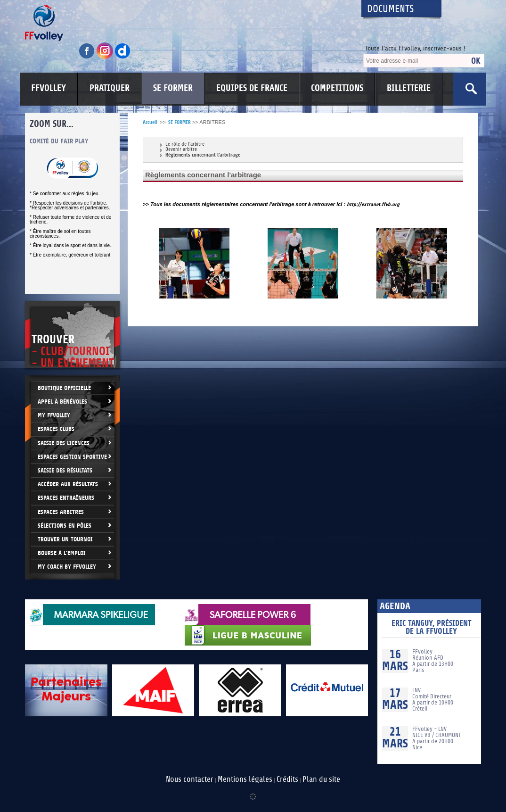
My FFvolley (54, 415)
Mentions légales (245, 779)
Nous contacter (190, 779)
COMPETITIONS (337, 88)
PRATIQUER (110, 88)
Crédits (287, 779)
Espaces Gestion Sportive (72, 457)
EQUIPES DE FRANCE (252, 88)
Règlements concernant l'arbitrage (203, 155)
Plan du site (321, 779)
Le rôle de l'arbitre (185, 145)
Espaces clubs (56, 429)
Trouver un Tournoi (65, 539)
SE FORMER (173, 88)
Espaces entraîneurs (66, 498)
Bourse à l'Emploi (62, 553)
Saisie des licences (64, 443)
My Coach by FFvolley (67, 567)
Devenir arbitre (181, 150)
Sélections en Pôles (65, 526)
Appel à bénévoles (62, 402)
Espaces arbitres (61, 512)
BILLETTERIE (409, 88)
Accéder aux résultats (68, 484)
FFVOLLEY (49, 88)
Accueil (150, 122)
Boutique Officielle (64, 388)
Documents (391, 9)
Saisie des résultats (65, 470)
